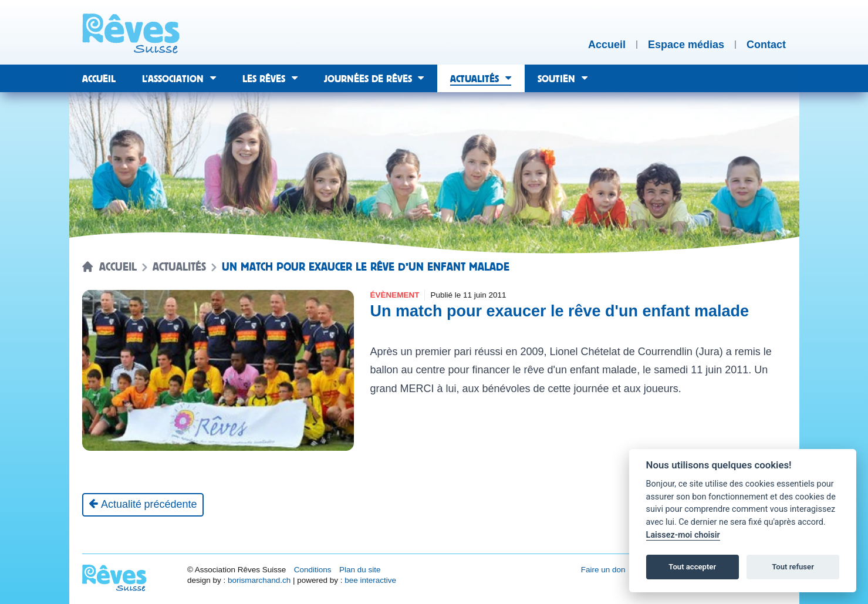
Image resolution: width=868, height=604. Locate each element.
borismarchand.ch (259, 580)
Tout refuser (793, 567)
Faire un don (603, 570)
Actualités (179, 267)
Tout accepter (692, 567)
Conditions (313, 570)
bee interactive (370, 580)
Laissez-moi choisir (683, 535)
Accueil (118, 267)
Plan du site (360, 570)
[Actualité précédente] (143, 505)
